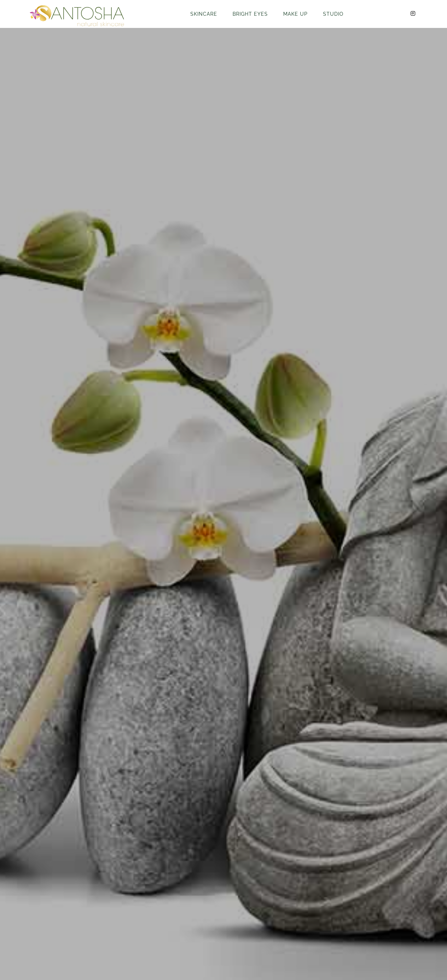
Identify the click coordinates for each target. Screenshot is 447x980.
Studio (333, 14)
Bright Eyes (250, 14)
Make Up (295, 14)
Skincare (204, 14)
